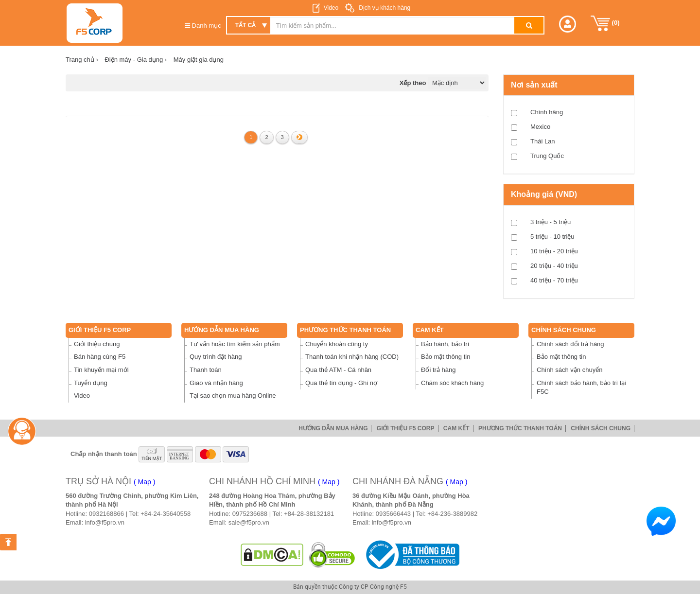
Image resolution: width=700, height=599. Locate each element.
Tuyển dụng (91, 383)
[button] (568, 24)
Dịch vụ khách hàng (384, 8)
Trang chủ (82, 60)
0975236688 (250, 514)
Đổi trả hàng (438, 370)
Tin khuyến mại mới (101, 370)
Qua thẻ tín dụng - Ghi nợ (341, 383)
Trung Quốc (547, 156)
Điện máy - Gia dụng (136, 60)
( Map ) (144, 482)
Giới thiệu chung (97, 344)
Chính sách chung (564, 330)
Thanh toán (206, 370)
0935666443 (393, 514)
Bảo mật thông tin (446, 357)
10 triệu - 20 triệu (554, 251)
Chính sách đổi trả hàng (570, 344)
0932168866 (106, 514)
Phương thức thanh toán (345, 330)
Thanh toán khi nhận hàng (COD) (352, 357)
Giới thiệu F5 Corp (100, 330)
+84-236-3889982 (452, 514)
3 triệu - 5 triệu (551, 222)
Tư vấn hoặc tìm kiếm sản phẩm (235, 344)
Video (331, 8)
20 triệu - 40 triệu (554, 266)
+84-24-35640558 (166, 514)
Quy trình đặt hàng (216, 357)
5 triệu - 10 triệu (552, 237)
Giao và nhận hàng (216, 383)
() (605, 23)
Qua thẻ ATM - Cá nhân (338, 370)
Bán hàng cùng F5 (100, 357)
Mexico (540, 127)
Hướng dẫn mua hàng (222, 330)
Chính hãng (547, 112)
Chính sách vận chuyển (569, 370)
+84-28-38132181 (309, 514)
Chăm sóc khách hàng (452, 383)
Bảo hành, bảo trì (445, 344)
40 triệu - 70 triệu (554, 280)
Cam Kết (430, 330)
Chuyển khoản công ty (337, 344)
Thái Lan (543, 141)
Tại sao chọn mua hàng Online (233, 396)
